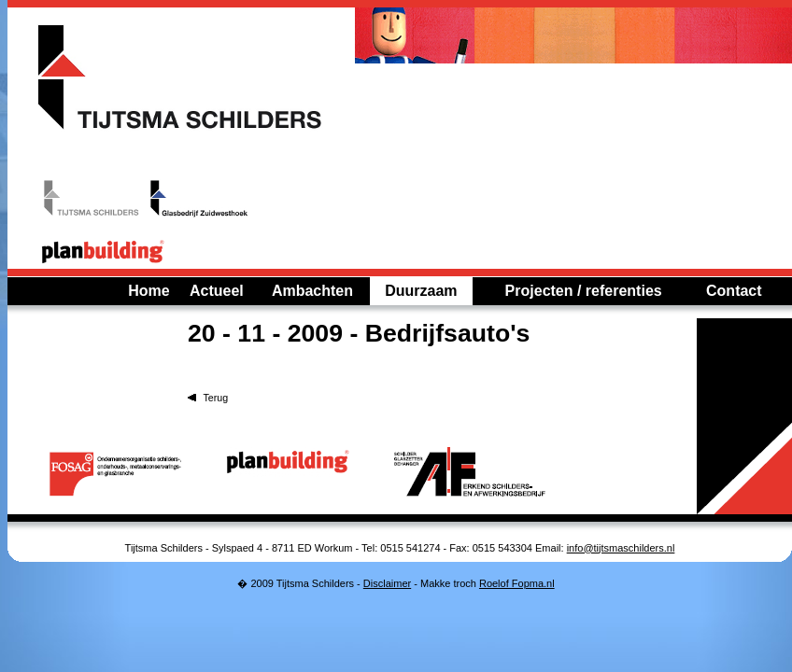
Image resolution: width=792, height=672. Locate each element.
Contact (734, 291)
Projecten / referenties (584, 291)
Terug (215, 398)
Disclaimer (387, 583)
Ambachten (312, 291)
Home (148, 291)
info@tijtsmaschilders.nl (621, 548)
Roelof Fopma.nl (517, 583)
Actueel (217, 291)
